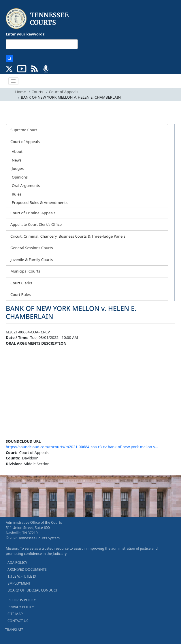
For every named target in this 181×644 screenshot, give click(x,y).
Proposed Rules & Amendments (40, 202)
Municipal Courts (25, 271)
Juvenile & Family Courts (32, 260)
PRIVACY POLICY (21, 607)
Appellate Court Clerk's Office (36, 224)
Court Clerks (21, 283)
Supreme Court (24, 130)
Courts (37, 92)
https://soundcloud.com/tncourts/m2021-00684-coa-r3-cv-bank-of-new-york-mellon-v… (82, 447)
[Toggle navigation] (14, 81)
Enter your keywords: (26, 34)
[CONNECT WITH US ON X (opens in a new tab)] (9, 68)
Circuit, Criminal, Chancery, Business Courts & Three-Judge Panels (68, 236)
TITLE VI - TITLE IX (22, 576)
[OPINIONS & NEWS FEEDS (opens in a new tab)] (34, 68)
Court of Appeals (64, 92)
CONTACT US (18, 621)
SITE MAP (15, 614)
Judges (18, 168)
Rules (17, 194)
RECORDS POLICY (22, 600)
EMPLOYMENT (19, 583)
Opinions (20, 177)
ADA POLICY (17, 563)
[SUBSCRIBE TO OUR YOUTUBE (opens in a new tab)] (22, 68)
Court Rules (21, 294)
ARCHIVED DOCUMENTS (27, 569)
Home (21, 92)
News (17, 160)
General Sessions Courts (32, 248)
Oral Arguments (26, 185)
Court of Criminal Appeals (33, 213)
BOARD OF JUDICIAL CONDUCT (33, 590)
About (17, 151)
